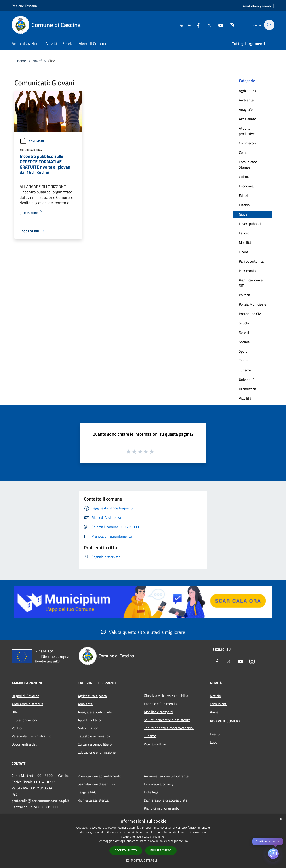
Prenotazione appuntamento (99, 776)
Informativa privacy (159, 784)
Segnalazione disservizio (96, 784)
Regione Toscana (24, 6)
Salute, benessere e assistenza (167, 720)
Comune (245, 152)
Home (21, 61)
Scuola (244, 323)
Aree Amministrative (27, 704)
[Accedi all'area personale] (257, 6)
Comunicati (32, 141)
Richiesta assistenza (93, 800)
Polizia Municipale (252, 304)
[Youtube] (218, 25)
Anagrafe (246, 109)
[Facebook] (196, 25)
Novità (37, 61)
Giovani (245, 214)
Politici (17, 728)
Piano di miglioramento (161, 808)
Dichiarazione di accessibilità (166, 800)
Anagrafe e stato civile (95, 712)
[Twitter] (207, 25)
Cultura (245, 177)
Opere (243, 252)
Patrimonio (247, 271)
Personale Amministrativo (31, 736)
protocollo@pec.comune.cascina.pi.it (40, 801)
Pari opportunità (251, 261)
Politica (244, 295)
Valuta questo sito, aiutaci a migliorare (143, 632)
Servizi (244, 332)
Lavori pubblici (250, 224)
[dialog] (143, 841)
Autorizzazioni (89, 728)
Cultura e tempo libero (95, 744)
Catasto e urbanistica (94, 736)
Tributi (244, 361)
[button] (143, 860)
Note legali (152, 792)
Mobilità (245, 242)
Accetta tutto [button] (126, 850)
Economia (246, 186)
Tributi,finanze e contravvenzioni (169, 728)
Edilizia (244, 195)
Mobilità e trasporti (158, 712)
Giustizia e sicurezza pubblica (166, 696)
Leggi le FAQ (87, 792)
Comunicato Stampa (248, 165)
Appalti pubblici (89, 720)
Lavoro (244, 233)
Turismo (245, 370)
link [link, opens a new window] (186, 841)
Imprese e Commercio (160, 704)
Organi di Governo (25, 696)
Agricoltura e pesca (92, 696)
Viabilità (245, 398)
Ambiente (246, 100)
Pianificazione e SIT (251, 283)
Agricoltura (247, 91)
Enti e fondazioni (24, 720)
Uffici (16, 712)
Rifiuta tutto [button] (161, 850)
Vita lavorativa (155, 744)
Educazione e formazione (97, 752)
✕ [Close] (279, 841)
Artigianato (247, 119)
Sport (243, 351)
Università (247, 379)
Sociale (244, 342)
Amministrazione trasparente (166, 776)
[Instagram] (229, 25)
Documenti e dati (25, 744)
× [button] (281, 819)
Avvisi (215, 712)
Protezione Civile (252, 314)
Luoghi (215, 742)
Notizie (215, 696)
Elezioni (245, 205)
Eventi (215, 734)
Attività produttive (247, 131)
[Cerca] (269, 25)
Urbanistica (247, 389)
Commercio (247, 143)
